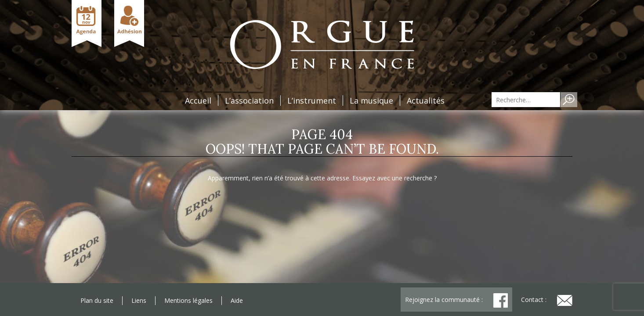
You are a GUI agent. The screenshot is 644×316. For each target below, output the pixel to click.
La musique (371, 101)
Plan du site (97, 300)
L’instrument (312, 101)
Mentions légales (188, 300)
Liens (139, 300)
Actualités (426, 101)
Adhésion (129, 23)
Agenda (87, 23)
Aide (237, 300)
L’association (249, 101)
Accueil (198, 101)
